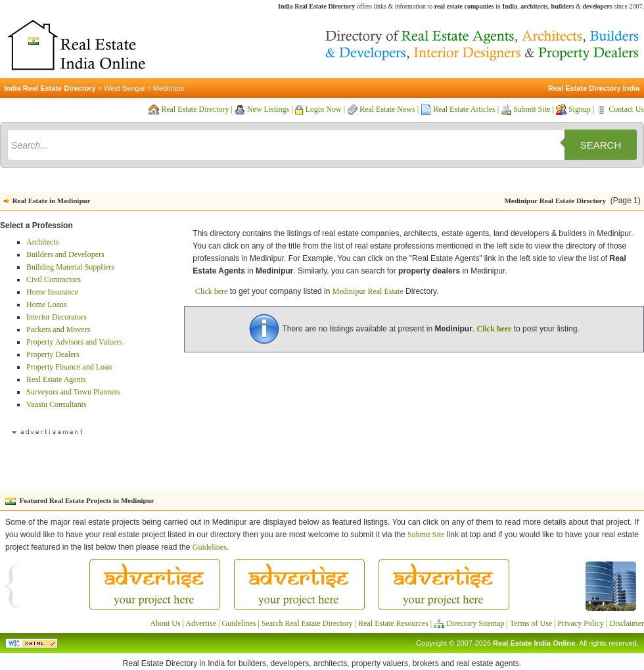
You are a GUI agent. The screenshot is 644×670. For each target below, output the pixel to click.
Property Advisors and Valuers (74, 342)
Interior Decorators (57, 317)
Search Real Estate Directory (307, 623)
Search (601, 145)
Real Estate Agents (56, 379)
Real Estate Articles (464, 109)
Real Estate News (387, 109)
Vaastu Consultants (57, 404)
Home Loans (47, 304)
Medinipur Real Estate (368, 291)
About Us (165, 623)
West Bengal (124, 88)
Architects (42, 242)
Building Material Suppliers (70, 267)
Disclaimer (627, 623)
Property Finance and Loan (69, 367)
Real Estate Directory (195, 109)
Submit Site (532, 109)
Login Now (324, 109)
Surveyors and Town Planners (73, 392)
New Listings (268, 109)
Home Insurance (52, 292)
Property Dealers (53, 354)
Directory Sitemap (475, 623)
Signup (580, 109)
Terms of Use (531, 623)
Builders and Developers (65, 254)
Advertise (201, 623)
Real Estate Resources (393, 623)
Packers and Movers (58, 329)
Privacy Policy (581, 623)
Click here (212, 291)
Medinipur (169, 88)
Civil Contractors (54, 279)
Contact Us (626, 109)
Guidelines (210, 547)
